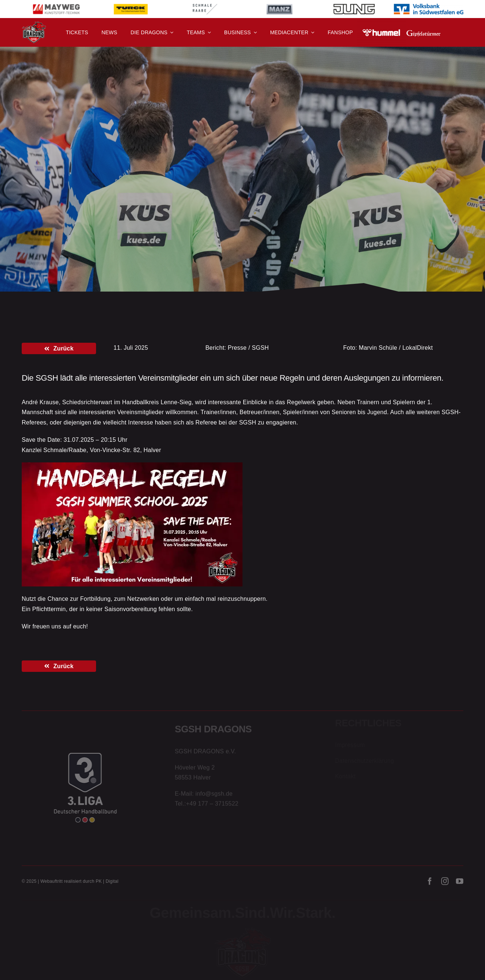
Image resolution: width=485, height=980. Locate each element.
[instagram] (445, 883)
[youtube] (460, 883)
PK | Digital (107, 883)
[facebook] (430, 883)
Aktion (74, 163)
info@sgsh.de (214, 795)
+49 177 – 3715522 (212, 805)
